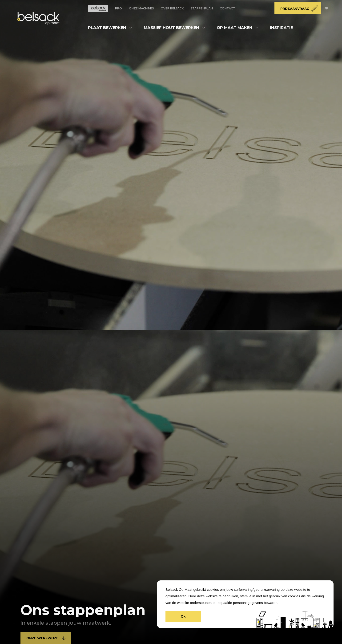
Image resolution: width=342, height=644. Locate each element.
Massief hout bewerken (171, 28)
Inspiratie (281, 28)
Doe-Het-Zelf (98, 9)
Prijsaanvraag (295, 9)
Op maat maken (235, 28)
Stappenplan (202, 8)
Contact (227, 8)
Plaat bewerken (107, 28)
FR (326, 8)
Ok (183, 616)
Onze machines (141, 8)
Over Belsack (172, 8)
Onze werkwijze (46, 638)
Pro (119, 8)
